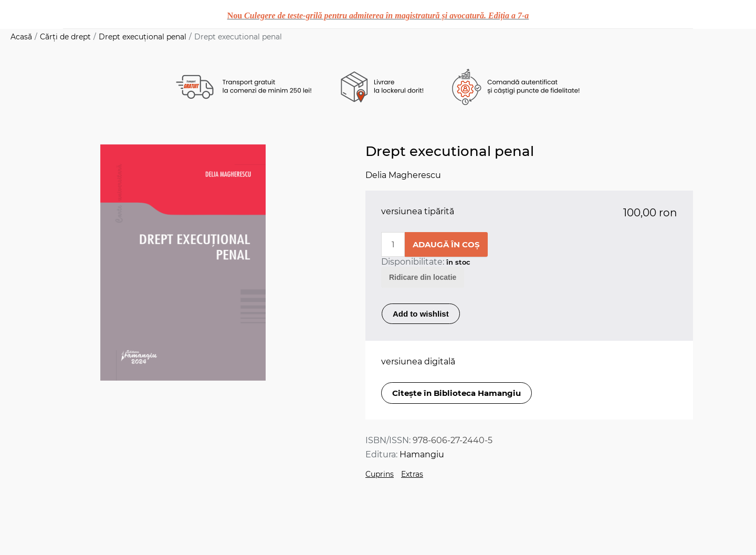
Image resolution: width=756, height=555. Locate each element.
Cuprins (380, 474)
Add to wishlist (421, 314)
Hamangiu (422, 454)
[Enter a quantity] (393, 244)
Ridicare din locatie (423, 277)
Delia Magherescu (403, 175)
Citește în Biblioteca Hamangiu (456, 393)
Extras (412, 474)
